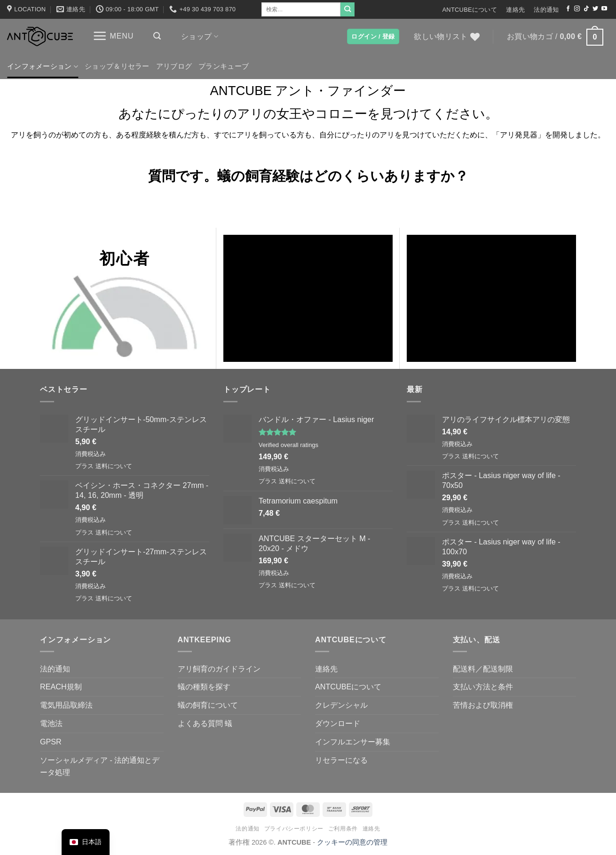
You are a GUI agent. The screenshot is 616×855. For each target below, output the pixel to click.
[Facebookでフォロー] (568, 9)
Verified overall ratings (288, 445)
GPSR (51, 742)
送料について (114, 466)
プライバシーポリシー (294, 829)
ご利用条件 (343, 829)
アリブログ (174, 66)
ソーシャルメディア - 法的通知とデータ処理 (100, 766)
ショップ (200, 36)
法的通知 (546, 10)
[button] (113, 36)
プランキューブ (224, 66)
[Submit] (347, 9)
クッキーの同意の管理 (352, 842)
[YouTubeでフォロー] (604, 9)
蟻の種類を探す (204, 687)
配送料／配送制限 (483, 669)
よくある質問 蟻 (205, 723)
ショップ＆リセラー (117, 66)
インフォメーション (43, 67)
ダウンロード (338, 723)
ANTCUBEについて (470, 10)
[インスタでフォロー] (577, 9)
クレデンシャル (341, 705)
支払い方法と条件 (483, 687)
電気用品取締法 (66, 705)
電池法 (51, 723)
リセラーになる (341, 760)
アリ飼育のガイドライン (219, 669)
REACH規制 (61, 687)
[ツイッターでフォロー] (595, 9)
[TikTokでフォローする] (586, 9)
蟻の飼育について (208, 705)
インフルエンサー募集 (353, 742)
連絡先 (515, 10)
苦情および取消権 (483, 705)
